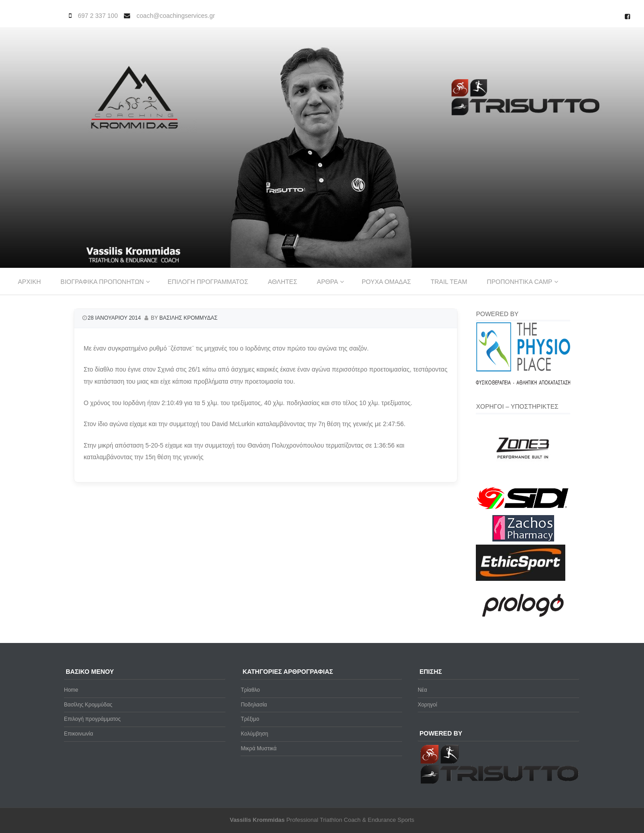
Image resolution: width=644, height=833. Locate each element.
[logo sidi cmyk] (523, 510)
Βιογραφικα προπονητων (102, 282)
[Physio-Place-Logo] (523, 383)
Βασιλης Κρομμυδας (188, 318)
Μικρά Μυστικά (258, 748)
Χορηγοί (428, 705)
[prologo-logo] (523, 624)
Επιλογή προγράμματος (92, 719)
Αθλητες (283, 282)
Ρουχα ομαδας (386, 282)
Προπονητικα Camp (520, 282)
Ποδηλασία (254, 705)
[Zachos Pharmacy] (523, 540)
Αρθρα (328, 282)
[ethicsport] (521, 579)
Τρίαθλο (250, 690)
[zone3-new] (523, 480)
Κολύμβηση (254, 734)
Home (71, 690)
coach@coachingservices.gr (176, 16)
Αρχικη (29, 282)
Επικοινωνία (78, 734)
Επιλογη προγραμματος (208, 282)
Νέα (422, 690)
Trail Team (449, 282)
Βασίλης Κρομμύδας (88, 705)
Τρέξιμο (250, 719)
